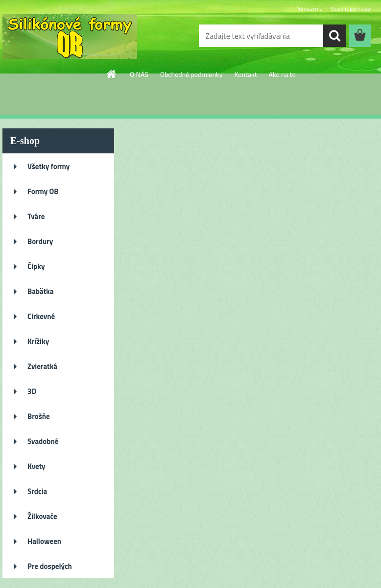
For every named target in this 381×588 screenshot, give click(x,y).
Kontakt (245, 74)
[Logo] (70, 36)
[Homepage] (112, 74)
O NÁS (139, 74)
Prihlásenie (309, 9)
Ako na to (282, 74)
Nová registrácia (350, 9)
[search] (334, 36)
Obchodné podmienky (191, 74)
